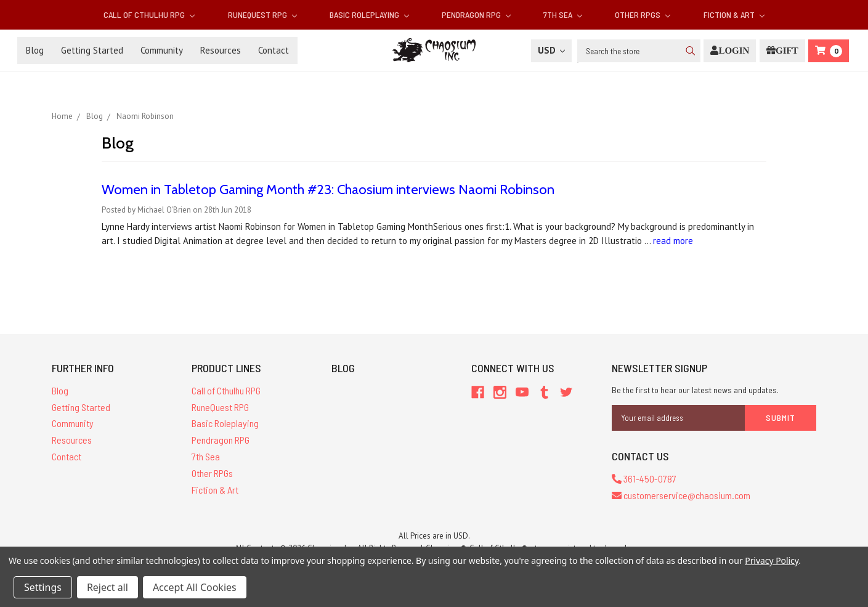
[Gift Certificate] (782, 51)
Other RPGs (643, 14)
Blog (35, 50)
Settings (43, 587)
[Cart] (829, 51)
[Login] (730, 51)
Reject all (107, 587)
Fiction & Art (734, 14)
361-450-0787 (644, 479)
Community (162, 50)
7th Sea (563, 14)
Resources (221, 50)
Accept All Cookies (195, 587)
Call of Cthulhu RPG (149, 14)
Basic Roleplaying (369, 14)
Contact (274, 50)
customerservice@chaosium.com (681, 495)
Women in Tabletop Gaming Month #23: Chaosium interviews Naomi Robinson (328, 189)
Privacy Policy (772, 560)
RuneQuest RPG (262, 14)
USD (551, 50)
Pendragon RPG (476, 14)
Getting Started (92, 50)
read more (673, 241)
